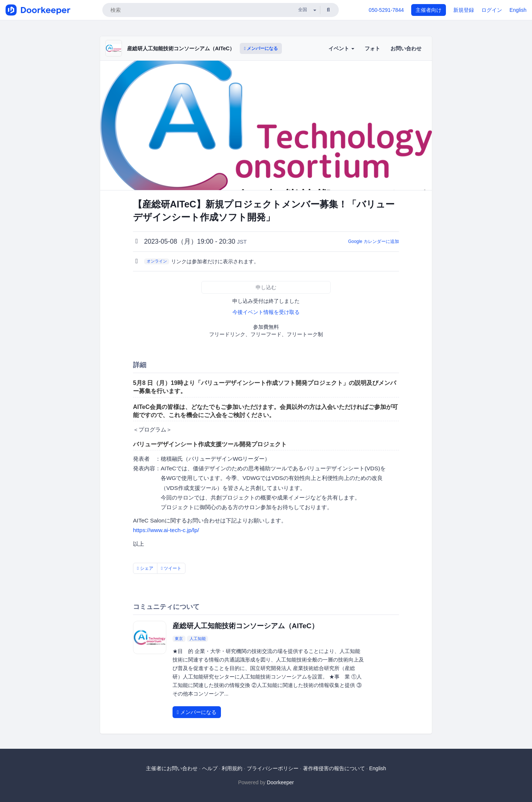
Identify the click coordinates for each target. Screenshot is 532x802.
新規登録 (464, 10)
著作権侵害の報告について (334, 768)
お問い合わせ (406, 48)
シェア (145, 568)
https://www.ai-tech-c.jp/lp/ (166, 530)
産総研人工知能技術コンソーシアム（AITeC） (181, 48)
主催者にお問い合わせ (172, 768)
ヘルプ (210, 768)
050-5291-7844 (386, 10)
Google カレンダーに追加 (374, 241)
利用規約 (232, 768)
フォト (372, 48)
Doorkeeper (280, 782)
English (518, 10)
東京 (179, 639)
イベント (341, 48)
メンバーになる (261, 48)
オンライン (157, 261)
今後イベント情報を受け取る (266, 312)
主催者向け (429, 10)
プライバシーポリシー (273, 768)
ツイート (171, 568)
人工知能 (198, 639)
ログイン (492, 10)
